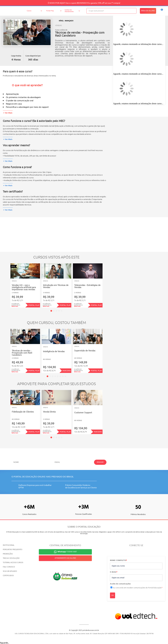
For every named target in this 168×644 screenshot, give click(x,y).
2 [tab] (54, 311)
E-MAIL (114, 572)
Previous (6, 284)
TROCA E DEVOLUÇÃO (11, 558)
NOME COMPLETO (118, 561)
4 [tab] (59, 311)
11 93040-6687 (67, 552)
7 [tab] (63, 376)
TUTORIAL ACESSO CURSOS (13, 563)
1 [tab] (51, 311)
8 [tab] (65, 376)
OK (113, 595)
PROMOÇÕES (8, 554)
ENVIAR (100, 462)
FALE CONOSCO (9, 567)
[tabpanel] (25, 285)
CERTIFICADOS (8, 576)
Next (107, 284)
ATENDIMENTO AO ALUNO (65, 558)
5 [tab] (62, 311)
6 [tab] (60, 376)
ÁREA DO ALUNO (148, 11)
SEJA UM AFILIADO (10, 571)
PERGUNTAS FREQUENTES (13, 550)
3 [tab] (56, 311)
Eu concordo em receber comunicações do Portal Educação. (138, 588)
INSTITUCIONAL (9, 545)
